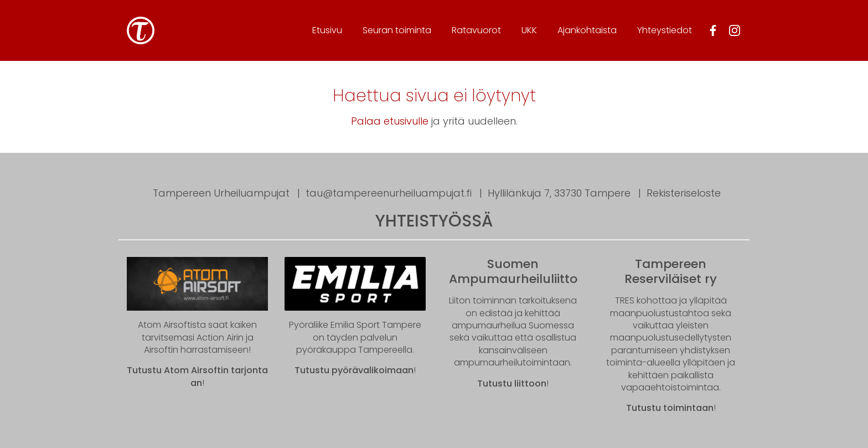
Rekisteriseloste (684, 193)
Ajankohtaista (587, 30)
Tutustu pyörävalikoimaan (354, 370)
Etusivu (327, 30)
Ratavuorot (476, 30)
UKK (529, 30)
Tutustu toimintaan (670, 408)
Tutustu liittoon (512, 383)
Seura (397, 30)
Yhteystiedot (665, 30)
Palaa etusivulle (390, 121)
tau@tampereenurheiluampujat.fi (389, 193)
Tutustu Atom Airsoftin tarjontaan (197, 376)
